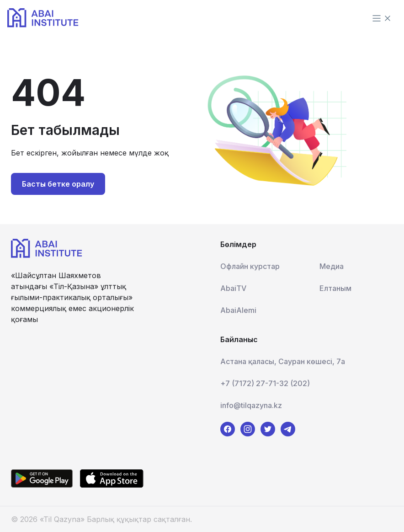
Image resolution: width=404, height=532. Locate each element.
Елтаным (335, 288)
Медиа (332, 266)
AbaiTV (233, 288)
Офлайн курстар (250, 266)
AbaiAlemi (238, 310)
